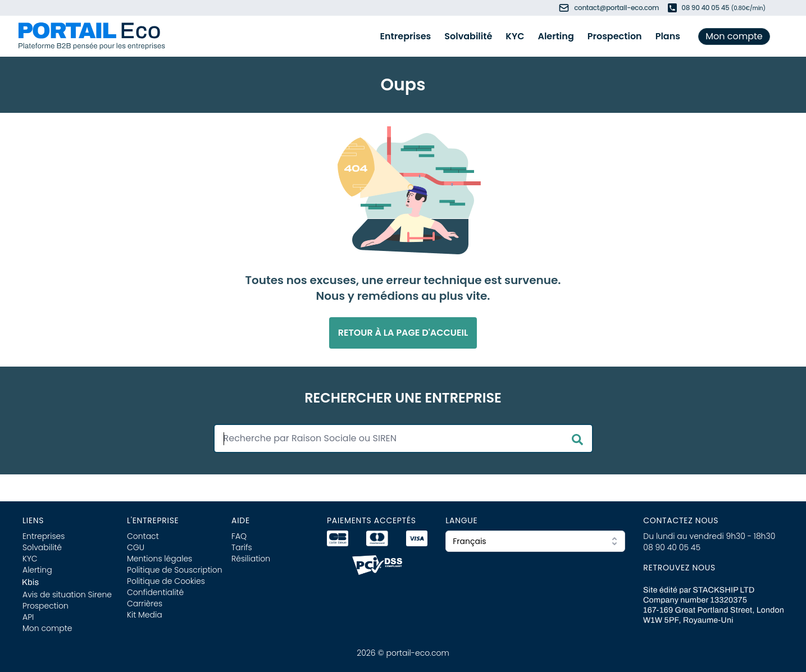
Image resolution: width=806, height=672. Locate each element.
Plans (668, 36)
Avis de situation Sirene (67, 595)
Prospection (615, 36)
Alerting (555, 36)
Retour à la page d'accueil (403, 333)
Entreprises (406, 36)
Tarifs (242, 547)
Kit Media (145, 615)
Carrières (145, 604)
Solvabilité (468, 36)
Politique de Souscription (175, 570)
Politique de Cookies (166, 581)
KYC (515, 36)
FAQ (239, 536)
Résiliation (251, 559)
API (28, 617)
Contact (143, 536)
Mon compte (734, 36)
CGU (136, 547)
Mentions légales (160, 559)
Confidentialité (155, 592)
